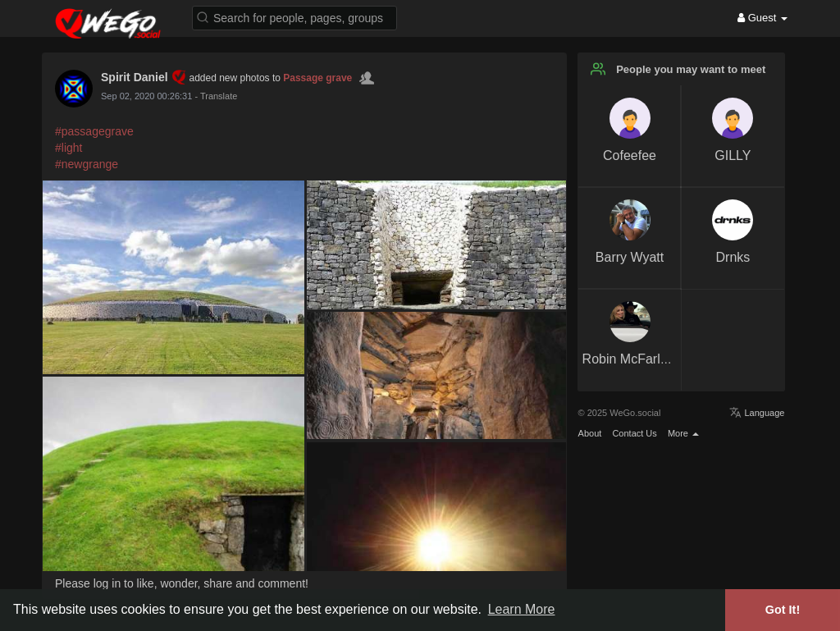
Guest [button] (762, 18)
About (590, 433)
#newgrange (87, 164)
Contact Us (634, 433)
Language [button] (757, 413)
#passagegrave (94, 131)
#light (68, 148)
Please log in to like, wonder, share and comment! (182, 583)
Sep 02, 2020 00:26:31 (146, 96)
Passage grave (317, 78)
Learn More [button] (522, 609)
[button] (294, 17)
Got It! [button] (783, 610)
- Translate (216, 96)
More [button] (683, 433)
